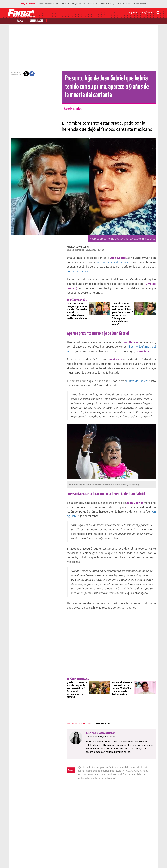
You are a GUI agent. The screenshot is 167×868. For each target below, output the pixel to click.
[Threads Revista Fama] (157, 860)
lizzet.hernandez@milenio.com (95, 709)
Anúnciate (129, 848)
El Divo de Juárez (133, 369)
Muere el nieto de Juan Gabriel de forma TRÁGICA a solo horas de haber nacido (123, 663)
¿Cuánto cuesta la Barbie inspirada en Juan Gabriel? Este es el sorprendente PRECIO (73, 663)
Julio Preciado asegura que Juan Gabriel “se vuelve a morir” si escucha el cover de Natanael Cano (72, 302)
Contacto (144, 848)
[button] (20, 74)
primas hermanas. (134, 267)
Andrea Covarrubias (72, 247)
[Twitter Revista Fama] (142, 860)
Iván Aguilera (128, 500)
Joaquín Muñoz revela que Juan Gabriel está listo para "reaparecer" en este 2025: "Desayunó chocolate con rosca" (124, 304)
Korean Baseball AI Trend (49, 4)
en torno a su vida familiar (93, 262)
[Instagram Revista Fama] (149, 860)
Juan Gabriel (96, 696)
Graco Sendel (140, 4)
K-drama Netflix (125, 4)
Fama (20, 21)
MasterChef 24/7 (108, 4)
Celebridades (37, 21)
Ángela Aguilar (78, 4)
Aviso (157, 848)
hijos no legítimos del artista (128, 335)
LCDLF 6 (66, 4)
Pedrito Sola (93, 4)
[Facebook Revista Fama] (135, 860)
